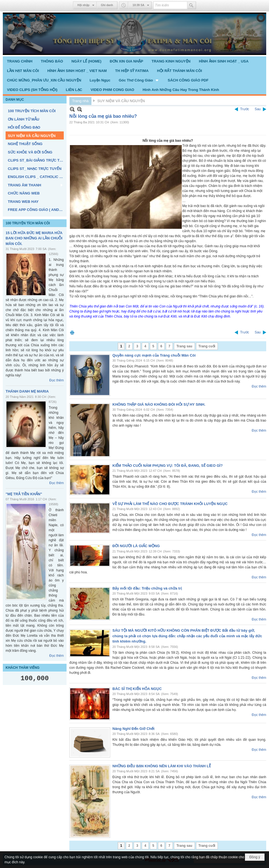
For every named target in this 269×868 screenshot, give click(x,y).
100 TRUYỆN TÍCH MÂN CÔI (28, 223)
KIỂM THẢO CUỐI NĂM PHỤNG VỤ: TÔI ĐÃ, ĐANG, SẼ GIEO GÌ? (167, 466)
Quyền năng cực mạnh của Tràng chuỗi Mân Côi (154, 355)
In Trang (72, 332)
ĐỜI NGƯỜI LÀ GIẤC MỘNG (136, 546)
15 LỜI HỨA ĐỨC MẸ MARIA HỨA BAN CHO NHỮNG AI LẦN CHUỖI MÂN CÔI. (34, 238)
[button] (139, 80)
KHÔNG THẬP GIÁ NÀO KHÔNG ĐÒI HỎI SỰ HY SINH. (159, 404)
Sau (258, 109)
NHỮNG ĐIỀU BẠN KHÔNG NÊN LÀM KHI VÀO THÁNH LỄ (162, 766)
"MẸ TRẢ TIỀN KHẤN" (24, 494)
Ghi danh (107, 5)
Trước (245, 109)
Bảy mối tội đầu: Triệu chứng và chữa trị (147, 588)
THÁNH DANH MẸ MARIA (27, 391)
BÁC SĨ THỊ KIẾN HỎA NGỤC (137, 689)
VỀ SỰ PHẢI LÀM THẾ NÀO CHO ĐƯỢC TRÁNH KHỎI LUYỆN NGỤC (170, 504)
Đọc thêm (56, 380)
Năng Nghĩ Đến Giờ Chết (134, 729)
